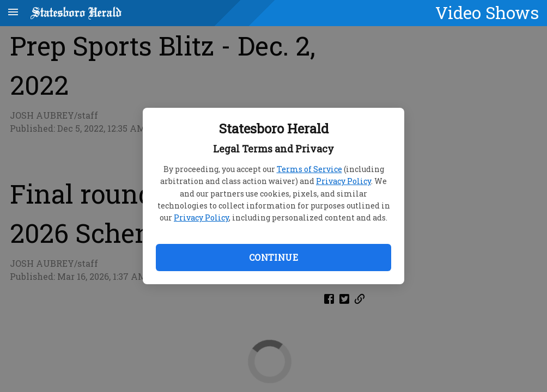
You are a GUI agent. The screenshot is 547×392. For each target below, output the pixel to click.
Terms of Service (309, 169)
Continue (273, 257)
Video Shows (487, 13)
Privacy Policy (344, 181)
